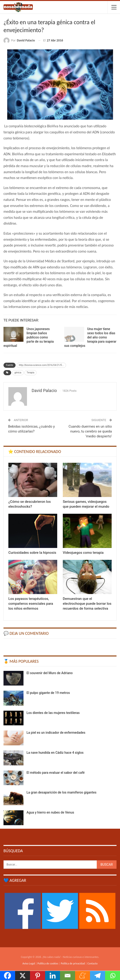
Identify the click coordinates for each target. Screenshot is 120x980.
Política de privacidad (73, 963)
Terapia (31, 373)
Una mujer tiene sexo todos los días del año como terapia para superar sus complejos (90, 337)
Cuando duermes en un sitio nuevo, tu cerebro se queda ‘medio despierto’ (90, 431)
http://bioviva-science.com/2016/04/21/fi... (41, 365)
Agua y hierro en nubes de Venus (50, 812)
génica (18, 373)
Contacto (93, 963)
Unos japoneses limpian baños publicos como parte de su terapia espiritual (29, 337)
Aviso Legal (29, 963)
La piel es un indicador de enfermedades (56, 733)
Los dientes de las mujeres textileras (53, 713)
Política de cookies (48, 963)
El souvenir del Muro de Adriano (50, 673)
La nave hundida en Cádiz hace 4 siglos (55, 753)
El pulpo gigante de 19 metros (48, 693)
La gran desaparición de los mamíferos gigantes (62, 792)
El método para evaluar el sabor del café (56, 773)
